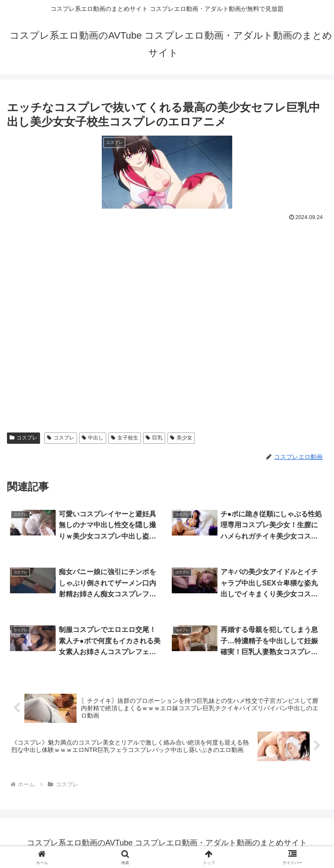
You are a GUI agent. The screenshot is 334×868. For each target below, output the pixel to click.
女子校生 (125, 438)
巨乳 (154, 438)
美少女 (181, 438)
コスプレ (23, 438)
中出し (93, 438)
